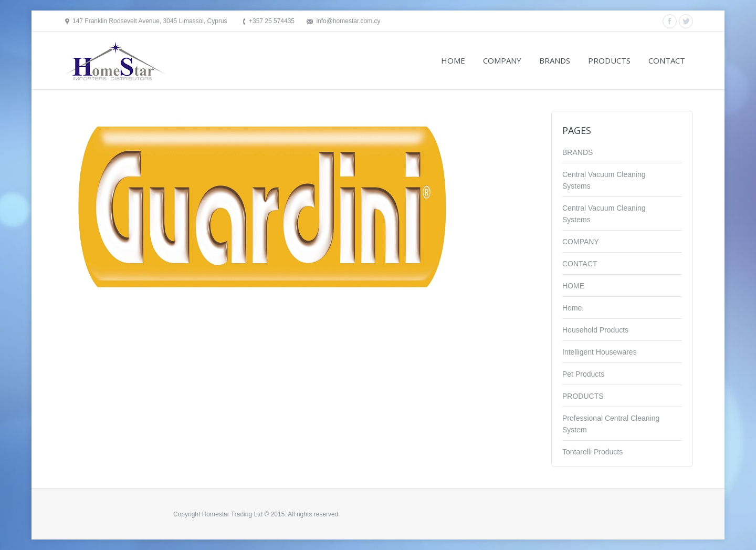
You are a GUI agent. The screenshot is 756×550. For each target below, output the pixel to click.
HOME (573, 286)
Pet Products (583, 374)
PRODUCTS (583, 396)
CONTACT (580, 264)
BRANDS (577, 152)
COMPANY (581, 242)
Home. (573, 308)
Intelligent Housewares (600, 352)
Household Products (595, 330)
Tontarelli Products (592, 452)
